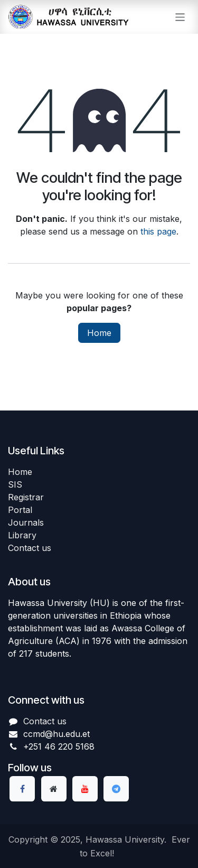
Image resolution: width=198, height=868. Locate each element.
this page (158, 231)
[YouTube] (85, 789)
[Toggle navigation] (180, 17)
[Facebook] (22, 789)
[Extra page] (54, 789)
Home (99, 333)
